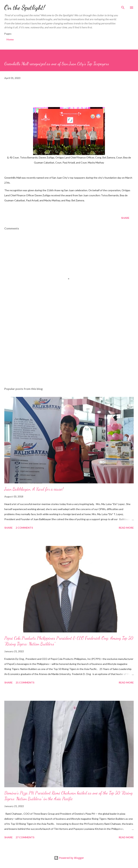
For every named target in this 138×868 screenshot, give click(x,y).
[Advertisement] (69, 350)
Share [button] (125, 218)
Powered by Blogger (69, 858)
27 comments (25, 837)
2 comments (24, 528)
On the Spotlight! (25, 7)
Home (10, 39)
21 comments (25, 682)
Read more (126, 528)
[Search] (123, 6)
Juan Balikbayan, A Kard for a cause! (34, 489)
